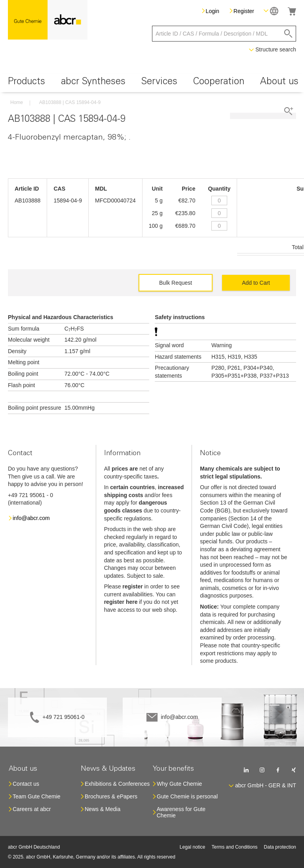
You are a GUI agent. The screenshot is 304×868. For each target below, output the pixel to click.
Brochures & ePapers (111, 796)
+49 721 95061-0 (63, 717)
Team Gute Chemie (37, 796)
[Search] (288, 34)
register (132, 586)
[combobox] (224, 34)
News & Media (103, 809)
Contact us (26, 784)
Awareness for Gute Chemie (181, 812)
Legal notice (193, 847)
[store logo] (48, 20)
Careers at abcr (32, 809)
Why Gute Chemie (179, 784)
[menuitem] (27, 83)
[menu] (152, 83)
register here (121, 602)
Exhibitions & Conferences (117, 784)
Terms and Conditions (235, 847)
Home (17, 102)
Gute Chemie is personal (187, 796)
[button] (271, 11)
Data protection (280, 847)
